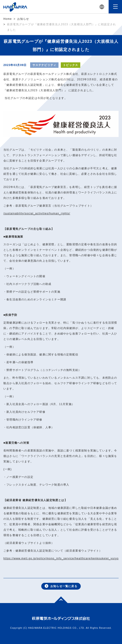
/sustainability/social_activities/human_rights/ (37, 213)
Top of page (59, 599)
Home (8, 19)
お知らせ (23, 19)
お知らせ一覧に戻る (61, 586)
